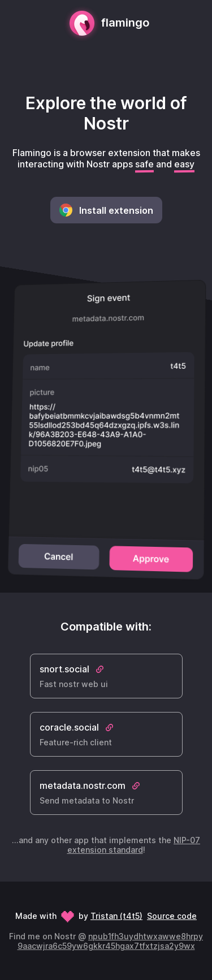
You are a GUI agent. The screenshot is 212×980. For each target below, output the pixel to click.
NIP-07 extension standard (134, 845)
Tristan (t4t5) (116, 916)
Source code (172, 916)
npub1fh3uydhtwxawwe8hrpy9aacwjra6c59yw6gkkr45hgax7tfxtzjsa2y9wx (111, 941)
